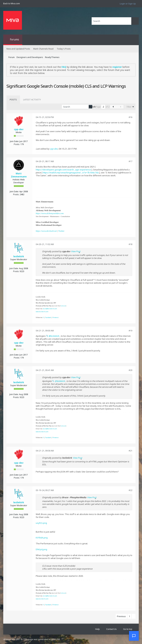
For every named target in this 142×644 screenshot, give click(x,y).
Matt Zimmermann (19, 175)
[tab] (13, 100)
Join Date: (14, 141)
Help (97, 629)
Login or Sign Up (128, 4)
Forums (14, 39)
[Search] (111, 21)
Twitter (61, 231)
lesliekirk (19, 256)
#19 (130, 331)
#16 (130, 117)
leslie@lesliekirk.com (50, 309)
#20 (130, 370)
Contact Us (111, 629)
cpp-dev (19, 129)
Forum (12, 57)
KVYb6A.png (42, 538)
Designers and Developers (30, 57)
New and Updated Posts (18, 49)
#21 (130, 451)
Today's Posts (64, 49)
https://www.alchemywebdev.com (50, 213)
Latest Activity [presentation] (32, 100)
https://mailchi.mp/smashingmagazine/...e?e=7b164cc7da (71, 173)
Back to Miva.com (12, 3)
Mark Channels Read (43, 49)
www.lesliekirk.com (42, 312)
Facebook (48, 317)
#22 (130, 490)
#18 (130, 244)
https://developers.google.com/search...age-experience (63, 170)
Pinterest (55, 317)
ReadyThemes (52, 57)
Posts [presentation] (13, 100)
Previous (121, 616)
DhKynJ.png (41, 549)
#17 (130, 161)
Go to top (128, 629)
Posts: (17, 144)
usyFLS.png (41, 523)
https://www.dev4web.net (46, 231)
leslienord (63, 306)
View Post (76, 251)
